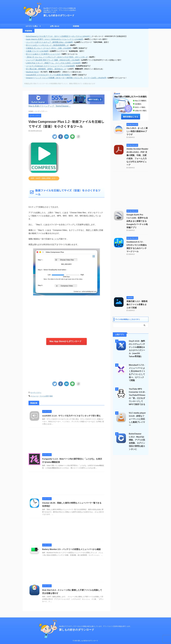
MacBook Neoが (32, 70)
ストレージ (35, 393)
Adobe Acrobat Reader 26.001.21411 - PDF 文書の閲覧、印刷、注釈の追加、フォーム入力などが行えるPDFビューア (137, 150)
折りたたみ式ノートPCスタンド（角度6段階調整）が (46, 45)
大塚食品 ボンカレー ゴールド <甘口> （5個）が (47, 48)
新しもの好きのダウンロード (59, 15)
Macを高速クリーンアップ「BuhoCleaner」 (46, 104)
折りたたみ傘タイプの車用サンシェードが (42, 53)
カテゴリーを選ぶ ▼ (33, 26)
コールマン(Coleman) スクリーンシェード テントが (49, 65)
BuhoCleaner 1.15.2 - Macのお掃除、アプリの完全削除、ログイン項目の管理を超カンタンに (137, 416)
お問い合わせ (55, 26)
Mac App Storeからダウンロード (65, 339)
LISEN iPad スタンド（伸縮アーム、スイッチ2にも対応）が (51, 62)
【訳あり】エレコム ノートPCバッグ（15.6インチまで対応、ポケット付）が (55, 56)
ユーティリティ (36, 389)
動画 (51, 393)
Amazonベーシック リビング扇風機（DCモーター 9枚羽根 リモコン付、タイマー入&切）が (63, 76)
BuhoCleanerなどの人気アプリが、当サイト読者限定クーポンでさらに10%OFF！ (57, 36)
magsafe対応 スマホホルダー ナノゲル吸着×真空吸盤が (47, 73)
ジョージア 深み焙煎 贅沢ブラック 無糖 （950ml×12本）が (51, 59)
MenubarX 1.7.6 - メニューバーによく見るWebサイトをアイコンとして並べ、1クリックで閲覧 (137, 353)
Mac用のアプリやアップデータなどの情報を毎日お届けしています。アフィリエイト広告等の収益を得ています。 (95, 626)
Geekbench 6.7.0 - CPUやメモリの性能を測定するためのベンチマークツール (137, 234)
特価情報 (76, 26)
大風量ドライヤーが (36, 50)
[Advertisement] (66, 313)
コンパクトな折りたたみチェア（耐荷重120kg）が (48, 42)
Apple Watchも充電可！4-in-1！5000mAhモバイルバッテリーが (53, 39)
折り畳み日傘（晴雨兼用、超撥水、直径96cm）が (45, 67)
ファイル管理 (44, 393)
